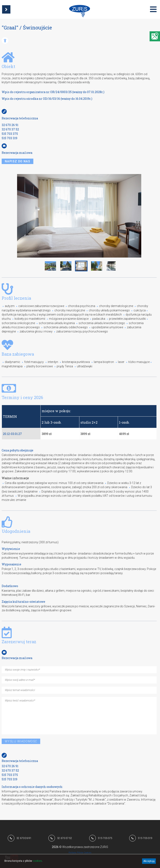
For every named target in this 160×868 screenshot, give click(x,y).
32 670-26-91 (24, 838)
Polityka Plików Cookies (80, 853)
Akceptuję (149, 861)
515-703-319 (145, 838)
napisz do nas (17, 161)
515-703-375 (105, 838)
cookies (37, 861)
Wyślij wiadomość (21, 741)
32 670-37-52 (65, 838)
